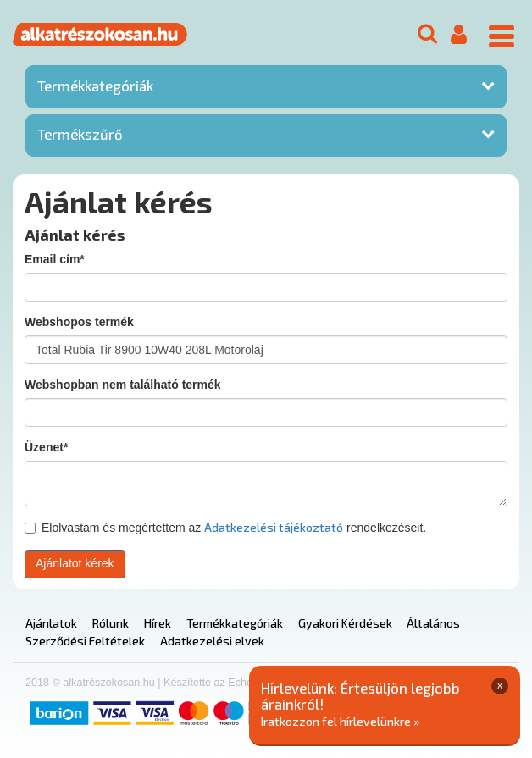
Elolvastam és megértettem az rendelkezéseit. (225, 527)
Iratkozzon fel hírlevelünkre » (340, 721)
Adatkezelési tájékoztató (274, 527)
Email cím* (55, 259)
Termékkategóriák (95, 86)
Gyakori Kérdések (345, 623)
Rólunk (111, 623)
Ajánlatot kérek (75, 563)
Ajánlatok (51, 623)
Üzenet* (46, 447)
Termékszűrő (80, 134)
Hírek (158, 623)
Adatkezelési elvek (212, 641)
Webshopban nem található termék (123, 385)
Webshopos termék (79, 322)
